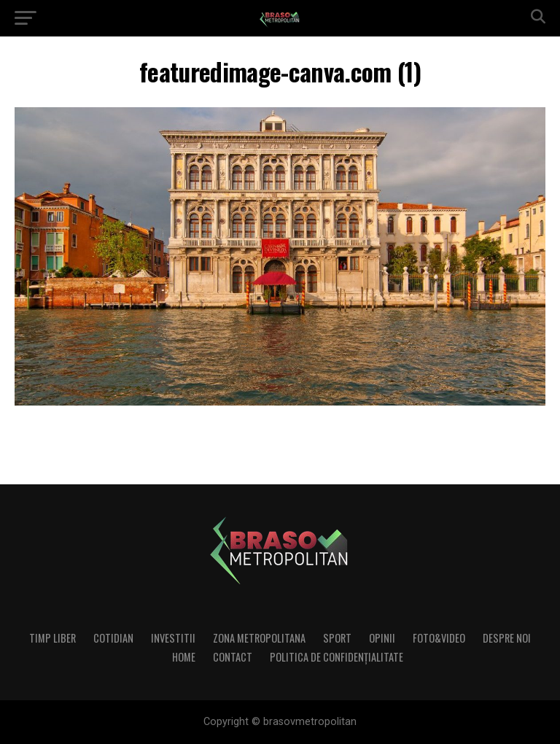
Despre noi (507, 638)
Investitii (173, 638)
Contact (233, 657)
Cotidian (113, 638)
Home (184, 657)
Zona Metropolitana (259, 638)
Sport (337, 638)
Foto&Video (439, 638)
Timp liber (52, 638)
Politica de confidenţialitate (337, 657)
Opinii (382, 638)
